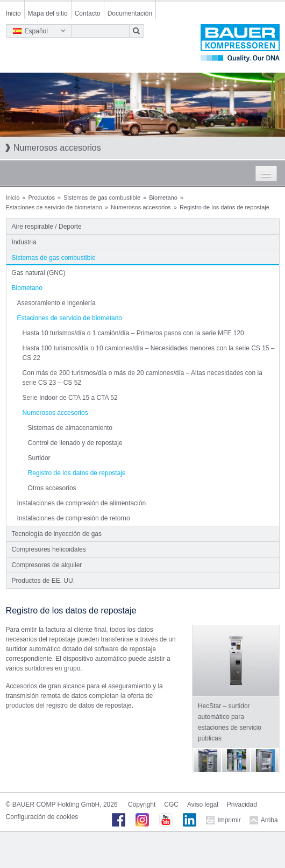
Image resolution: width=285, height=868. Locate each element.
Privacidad (242, 805)
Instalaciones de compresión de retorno (74, 518)
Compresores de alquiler (47, 565)
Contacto (88, 13)
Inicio (13, 13)
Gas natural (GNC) (39, 273)
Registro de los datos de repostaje (77, 473)
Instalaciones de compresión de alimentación (81, 503)
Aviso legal (203, 805)
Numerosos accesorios (141, 207)
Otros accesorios (52, 488)
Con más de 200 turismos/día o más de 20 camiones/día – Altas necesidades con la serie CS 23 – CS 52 (142, 378)
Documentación (130, 13)
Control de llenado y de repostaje (75, 443)
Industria (24, 242)
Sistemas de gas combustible (102, 197)
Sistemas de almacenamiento (70, 428)
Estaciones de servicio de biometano (54, 207)
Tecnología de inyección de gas (57, 534)
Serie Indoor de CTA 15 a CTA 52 (70, 398)
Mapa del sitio (48, 13)
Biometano (163, 197)
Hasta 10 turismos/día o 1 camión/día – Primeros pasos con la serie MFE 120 (133, 333)
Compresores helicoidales (49, 549)
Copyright (142, 805)
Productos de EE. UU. (43, 581)
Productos (41, 197)
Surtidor (39, 458)
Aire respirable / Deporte (47, 227)
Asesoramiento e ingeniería (56, 303)
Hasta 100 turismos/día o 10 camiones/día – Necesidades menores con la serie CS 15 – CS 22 (149, 353)
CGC (171, 805)
